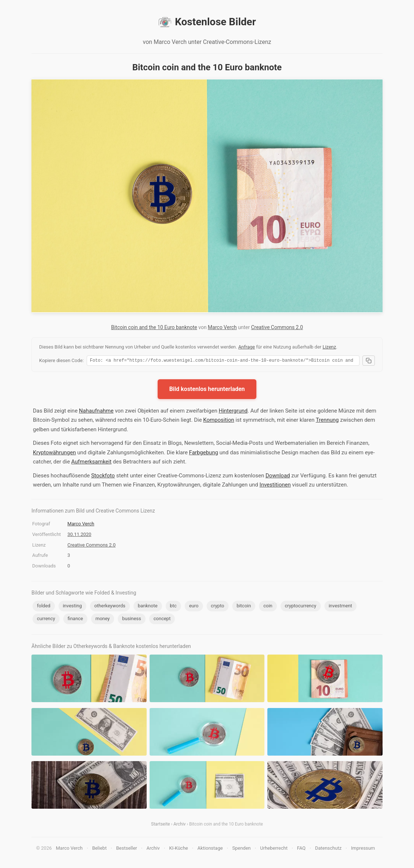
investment (340, 607)
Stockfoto (103, 477)
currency (46, 620)
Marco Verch (222, 327)
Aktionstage (210, 849)
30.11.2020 (79, 535)
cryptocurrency (301, 607)
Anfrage (246, 347)
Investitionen (275, 486)
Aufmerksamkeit (91, 463)
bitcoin (244, 607)
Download (278, 477)
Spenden (242, 849)
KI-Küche (179, 849)
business (132, 620)
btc (173, 607)
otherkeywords (110, 607)
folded (44, 607)
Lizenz (329, 347)
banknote (148, 607)
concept (162, 620)
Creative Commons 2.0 (277, 327)
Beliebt (99, 849)
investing (72, 607)
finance (75, 620)
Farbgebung (204, 454)
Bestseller (127, 849)
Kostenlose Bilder (207, 22)
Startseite (161, 825)
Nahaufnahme (96, 412)
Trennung (327, 421)
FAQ (301, 849)
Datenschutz (328, 849)
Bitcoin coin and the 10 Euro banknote (154, 327)
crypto (218, 607)
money (103, 620)
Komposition (219, 421)
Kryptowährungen (54, 454)
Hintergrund (233, 412)
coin (268, 607)
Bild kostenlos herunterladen (207, 390)
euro (194, 607)
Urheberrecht (274, 849)
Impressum (363, 849)
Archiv (179, 825)
